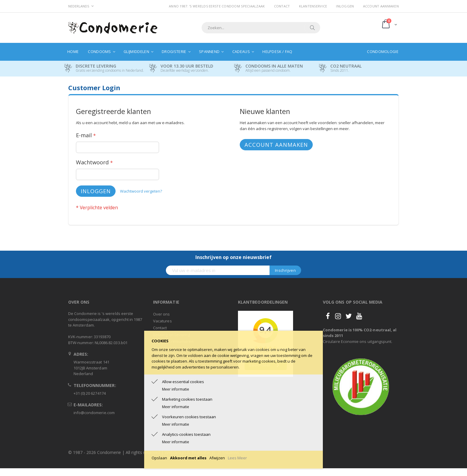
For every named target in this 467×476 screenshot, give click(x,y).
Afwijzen (217, 458)
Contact (282, 6)
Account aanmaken (381, 6)
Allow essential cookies (183, 382)
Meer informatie (176, 389)
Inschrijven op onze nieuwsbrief (233, 257)
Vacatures (162, 321)
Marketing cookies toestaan (187, 399)
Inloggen (345, 6)
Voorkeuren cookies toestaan (189, 417)
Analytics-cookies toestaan (186, 434)
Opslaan (159, 458)
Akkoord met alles (188, 458)
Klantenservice (313, 6)
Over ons (162, 314)
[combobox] (261, 28)
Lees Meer (237, 458)
